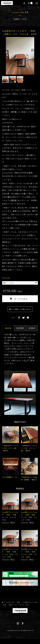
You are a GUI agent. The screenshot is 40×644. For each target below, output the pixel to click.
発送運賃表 (20, 328)
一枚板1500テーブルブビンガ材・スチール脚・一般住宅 (29, 448)
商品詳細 (8, 328)
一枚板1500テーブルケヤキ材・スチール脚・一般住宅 (10, 448)
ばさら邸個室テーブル (10, 477)
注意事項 (32, 328)
